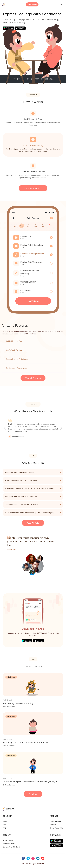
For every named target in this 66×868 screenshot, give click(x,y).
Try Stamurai (32, 4)
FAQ (4, 828)
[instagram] (33, 858)
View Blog (33, 794)
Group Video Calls (56, 828)
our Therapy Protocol (33, 188)
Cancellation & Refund (11, 847)
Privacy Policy (8, 840)
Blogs (5, 821)
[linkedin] (38, 858)
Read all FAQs (33, 523)
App (4, 825)
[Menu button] (62, 4)
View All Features (33, 378)
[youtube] (43, 858)
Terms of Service (9, 844)
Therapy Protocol (56, 821)
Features (53, 825)
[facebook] (23, 858)
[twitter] (28, 858)
